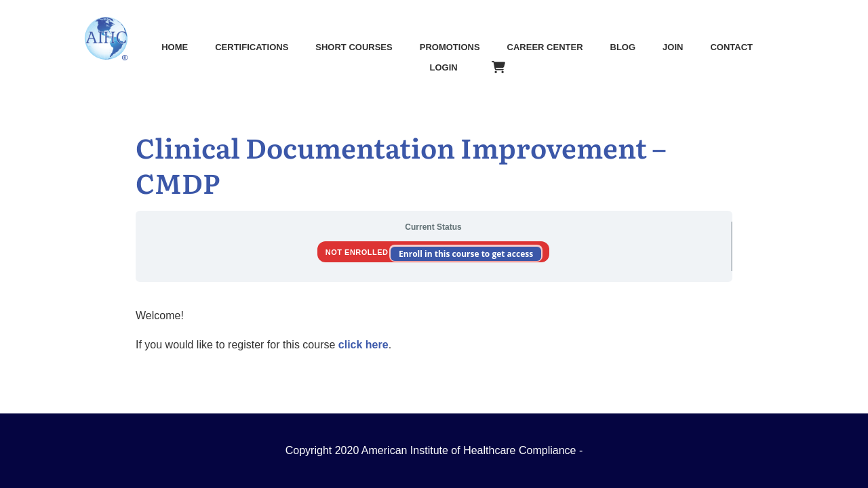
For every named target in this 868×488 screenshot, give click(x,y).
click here (363, 345)
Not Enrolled (358, 252)
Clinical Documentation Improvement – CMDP (401, 164)
